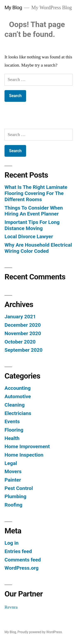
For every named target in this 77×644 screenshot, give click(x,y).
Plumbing (15, 496)
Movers (13, 471)
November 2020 (23, 333)
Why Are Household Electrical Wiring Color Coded (38, 248)
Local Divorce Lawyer (29, 236)
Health (12, 438)
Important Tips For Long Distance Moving (32, 225)
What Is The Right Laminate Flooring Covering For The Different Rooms (36, 193)
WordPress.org (22, 568)
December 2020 (23, 325)
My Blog (13, 7)
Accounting (18, 388)
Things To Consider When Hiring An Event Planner (34, 211)
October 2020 (20, 342)
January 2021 (20, 317)
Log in (11, 543)
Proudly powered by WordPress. (40, 632)
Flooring (14, 430)
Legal (11, 463)
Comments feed (23, 560)
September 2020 (24, 350)
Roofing (13, 505)
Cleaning (15, 405)
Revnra (11, 607)
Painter (13, 480)
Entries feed (18, 551)
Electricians (18, 413)
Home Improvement (27, 446)
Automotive (18, 396)
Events (12, 421)
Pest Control (19, 488)
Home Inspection (24, 455)
